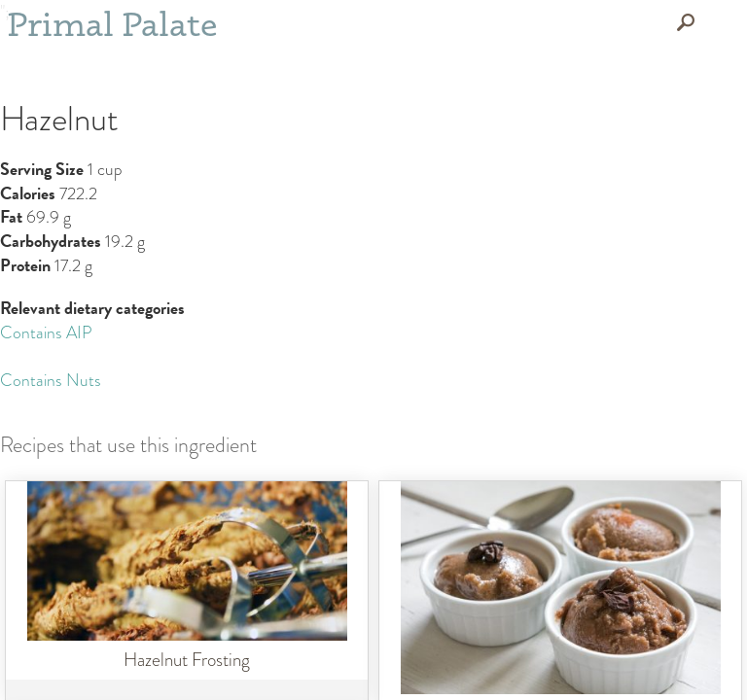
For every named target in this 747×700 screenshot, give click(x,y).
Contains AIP (46, 333)
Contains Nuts (51, 381)
